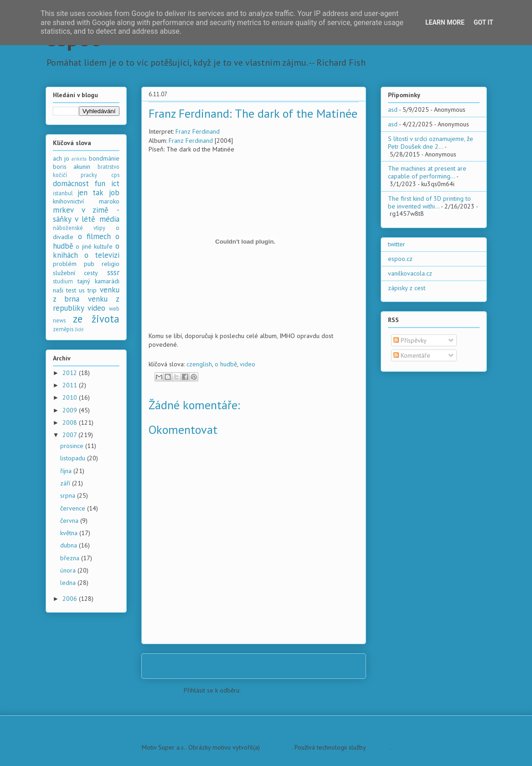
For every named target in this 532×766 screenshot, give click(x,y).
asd (393, 109)
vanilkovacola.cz (410, 273)
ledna (69, 583)
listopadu (74, 458)
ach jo (61, 158)
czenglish (199, 364)
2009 (71, 410)
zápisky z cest (407, 288)
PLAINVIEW (277, 747)
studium (63, 281)
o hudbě (226, 364)
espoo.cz (400, 259)
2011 (71, 385)
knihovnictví (68, 201)
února (69, 570)
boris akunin (72, 167)
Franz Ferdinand (198, 131)
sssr (113, 272)
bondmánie (104, 158)
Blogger (378, 747)
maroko (109, 201)
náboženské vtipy (79, 228)
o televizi (102, 255)
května (70, 533)
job (114, 193)
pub (89, 264)
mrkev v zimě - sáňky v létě (86, 214)
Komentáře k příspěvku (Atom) (283, 690)
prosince (73, 446)
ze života (96, 319)
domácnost (71, 183)
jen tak (90, 193)
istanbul (63, 193)
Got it (483, 22)
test (71, 290)
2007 (70, 435)
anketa (79, 159)
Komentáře (412, 355)
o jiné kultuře (94, 246)
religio (111, 264)
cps (115, 175)
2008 (71, 422)
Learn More (445, 22)
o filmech (94, 236)
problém (65, 264)
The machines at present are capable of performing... (427, 172)
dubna (70, 545)
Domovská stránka (256, 666)
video (248, 364)
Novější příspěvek (178, 666)
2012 (71, 373)
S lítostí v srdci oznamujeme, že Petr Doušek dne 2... (431, 143)
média (109, 219)
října (67, 471)
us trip (88, 290)
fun (100, 183)
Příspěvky (410, 340)
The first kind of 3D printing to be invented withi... (429, 202)
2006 (71, 599)
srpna (69, 495)
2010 (71, 397)
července (74, 508)
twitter (397, 244)
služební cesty (76, 273)
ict (115, 183)
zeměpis (63, 329)
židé (79, 329)
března (71, 558)
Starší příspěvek (332, 666)
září (66, 483)
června (70, 521)
